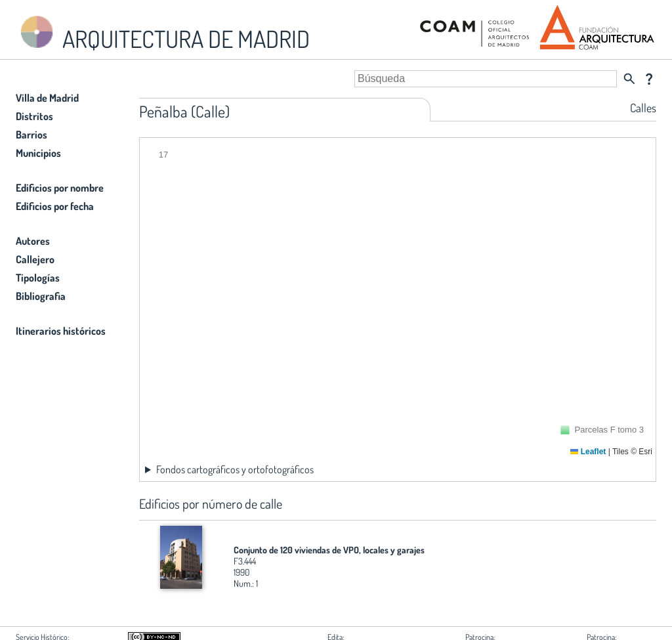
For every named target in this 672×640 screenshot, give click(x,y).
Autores (33, 241)
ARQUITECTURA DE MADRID (163, 33)
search (629, 79)
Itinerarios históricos (61, 331)
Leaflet (588, 452)
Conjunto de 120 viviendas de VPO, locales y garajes (329, 550)
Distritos (34, 116)
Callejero (35, 259)
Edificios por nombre (60, 188)
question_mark (649, 79)
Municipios (38, 153)
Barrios (31, 135)
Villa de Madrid (47, 98)
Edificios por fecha (55, 206)
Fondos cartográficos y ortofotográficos (235, 469)
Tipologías (38, 278)
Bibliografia (41, 296)
